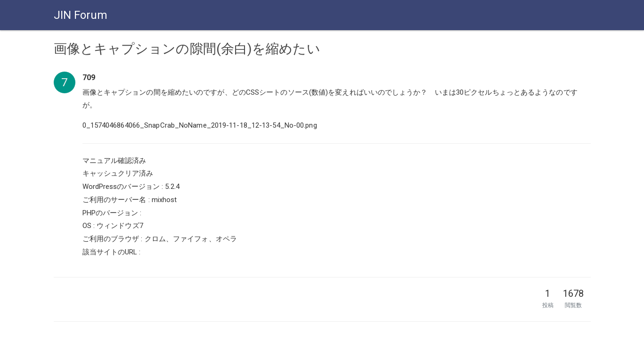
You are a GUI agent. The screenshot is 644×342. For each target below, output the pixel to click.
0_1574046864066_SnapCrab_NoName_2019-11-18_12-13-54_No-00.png (200, 125)
